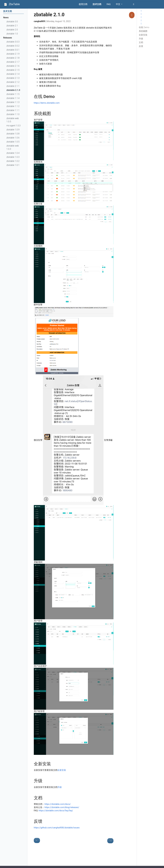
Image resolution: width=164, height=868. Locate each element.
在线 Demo (144, 27)
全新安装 (143, 35)
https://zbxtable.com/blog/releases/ (62, 807)
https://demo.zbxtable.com (47, 103)
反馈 (141, 46)
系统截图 (143, 31)
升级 (141, 39)
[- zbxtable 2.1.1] (110, 841)
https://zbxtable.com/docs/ (58, 804)
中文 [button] (118, 4)
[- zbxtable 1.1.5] (37, 840)
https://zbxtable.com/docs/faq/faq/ (56, 811)
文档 (141, 42)
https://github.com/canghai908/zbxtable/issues (57, 828)
